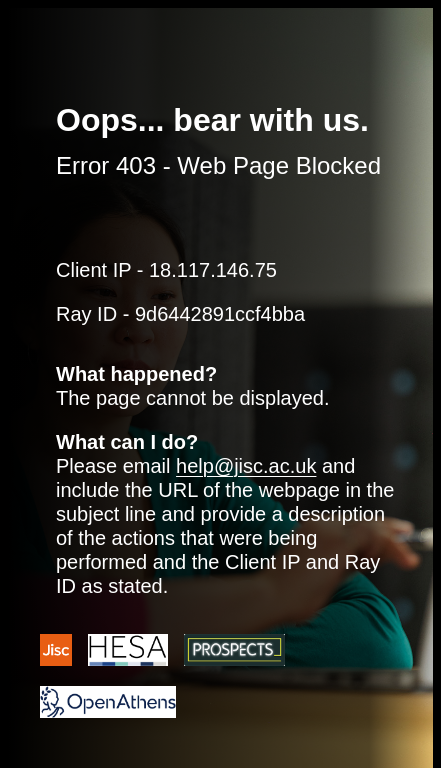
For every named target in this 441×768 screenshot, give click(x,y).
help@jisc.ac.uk (246, 466)
